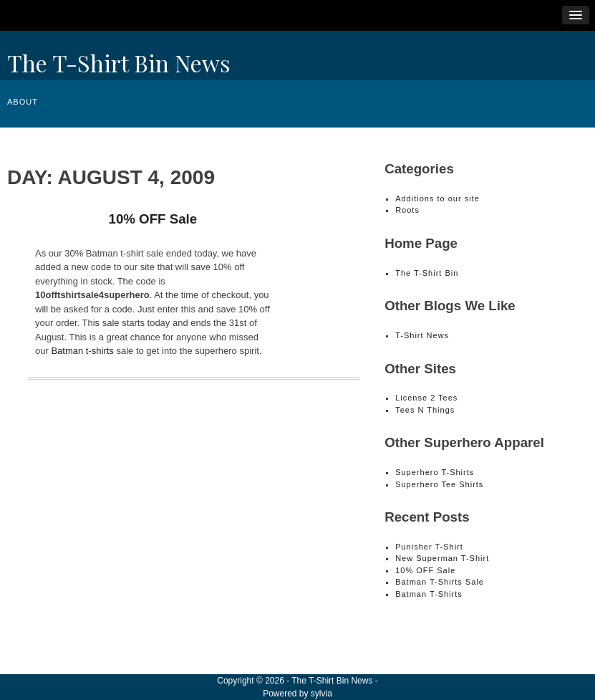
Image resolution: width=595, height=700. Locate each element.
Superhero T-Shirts (435, 472)
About (23, 102)
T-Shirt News (422, 335)
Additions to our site (437, 198)
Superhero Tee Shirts (439, 484)
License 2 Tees (426, 398)
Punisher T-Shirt (429, 547)
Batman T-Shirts (429, 594)
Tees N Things (425, 410)
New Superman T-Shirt (442, 558)
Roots (407, 210)
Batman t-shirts (82, 351)
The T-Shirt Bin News (119, 63)
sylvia (321, 694)
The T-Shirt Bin (427, 273)
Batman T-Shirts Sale (440, 582)
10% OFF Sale (153, 219)
